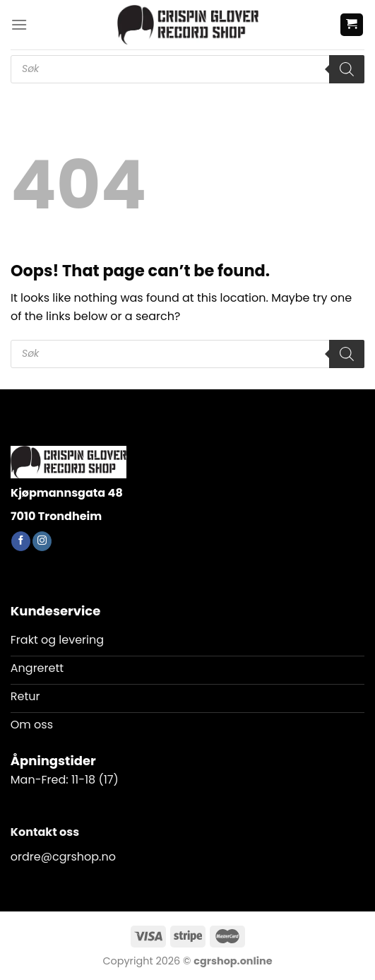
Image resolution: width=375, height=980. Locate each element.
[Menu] (19, 24)
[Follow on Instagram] (42, 541)
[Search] (347, 69)
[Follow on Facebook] (21, 541)
